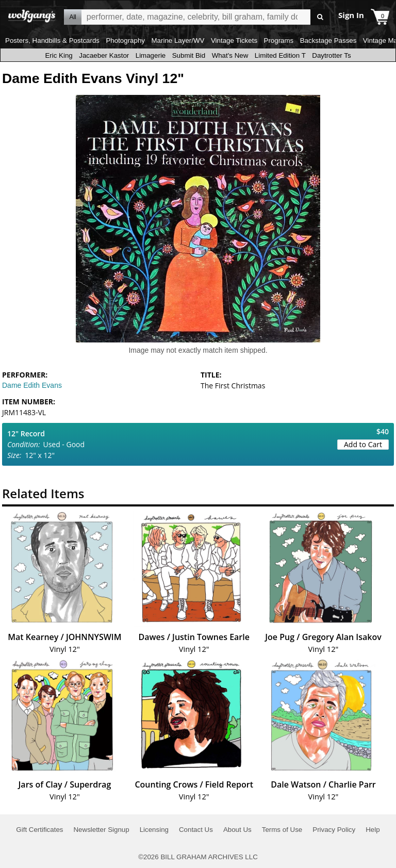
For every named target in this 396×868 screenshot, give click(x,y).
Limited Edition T (280, 55)
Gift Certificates (39, 830)
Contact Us (196, 830)
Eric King (59, 55)
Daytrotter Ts (331, 55)
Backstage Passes (328, 40)
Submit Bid (189, 55)
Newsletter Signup (101, 830)
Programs (279, 40)
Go (320, 17)
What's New (230, 55)
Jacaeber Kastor (104, 55)
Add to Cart (363, 444)
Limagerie (151, 55)
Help (373, 830)
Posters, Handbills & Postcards (52, 40)
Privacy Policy (334, 830)
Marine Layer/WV (178, 40)
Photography (125, 40)
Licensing (154, 830)
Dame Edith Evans (32, 385)
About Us (237, 830)
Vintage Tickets (234, 40)
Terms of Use (282, 830)
